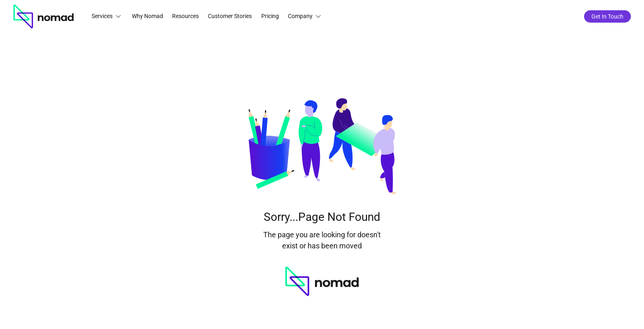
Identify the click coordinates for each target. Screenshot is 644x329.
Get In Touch (607, 17)
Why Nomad (147, 16)
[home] (44, 17)
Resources (185, 16)
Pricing (270, 16)
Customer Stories (230, 16)
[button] (107, 16)
